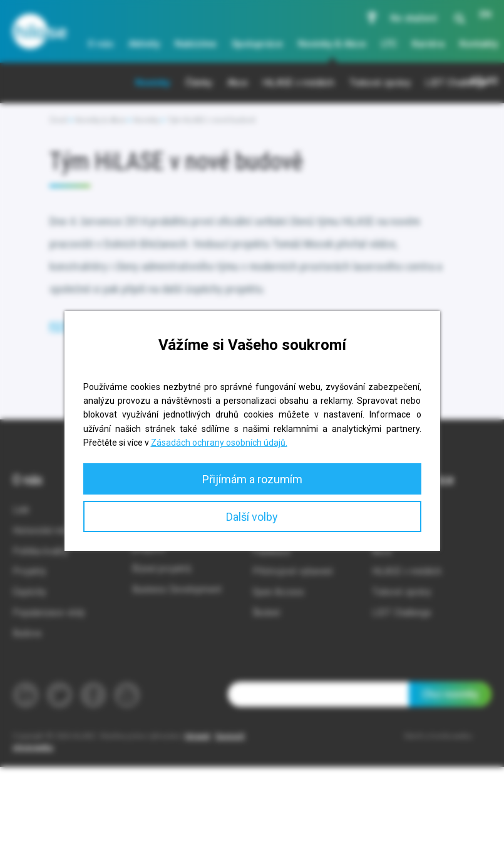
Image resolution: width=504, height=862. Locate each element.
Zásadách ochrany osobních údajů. (219, 443)
